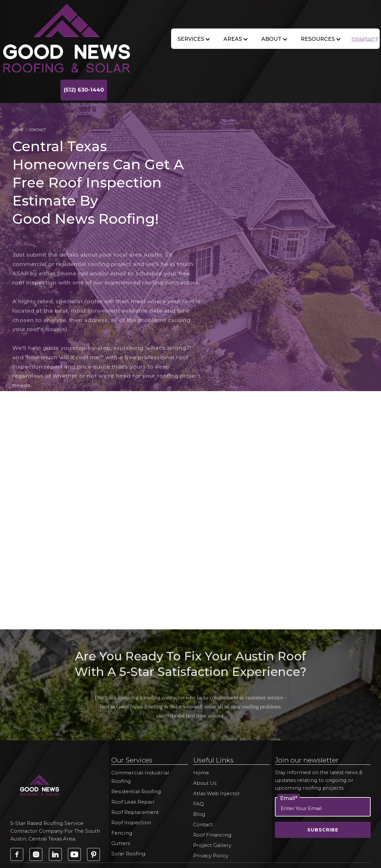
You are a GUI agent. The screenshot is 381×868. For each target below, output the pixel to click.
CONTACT (364, 38)
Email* (289, 798)
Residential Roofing (136, 791)
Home (18, 130)
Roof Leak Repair (133, 802)
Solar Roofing (128, 854)
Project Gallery (212, 845)
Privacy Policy (211, 856)
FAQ (198, 804)
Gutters (121, 843)
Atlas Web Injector (217, 793)
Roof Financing (212, 835)
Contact (203, 824)
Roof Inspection (131, 823)
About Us (205, 783)
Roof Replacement (135, 812)
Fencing (122, 833)
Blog (199, 814)
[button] (194, 39)
